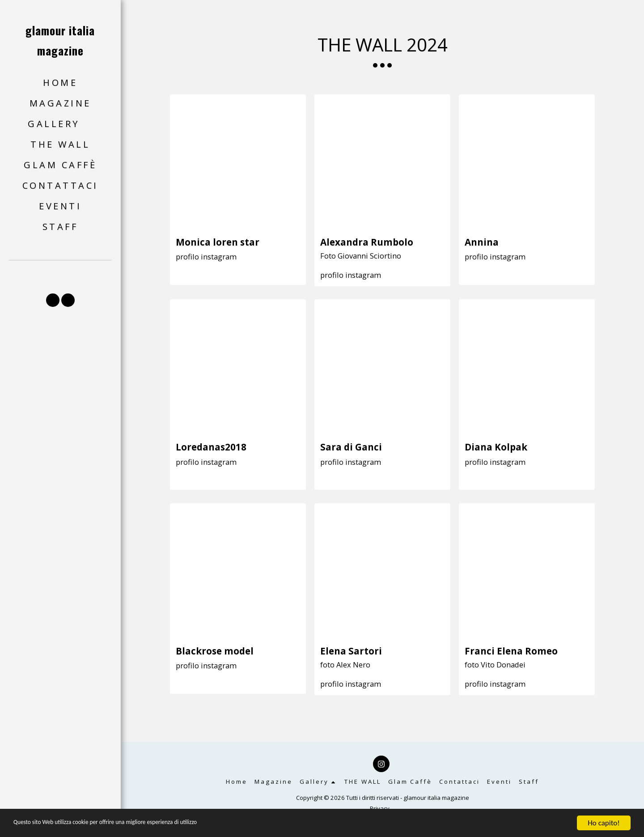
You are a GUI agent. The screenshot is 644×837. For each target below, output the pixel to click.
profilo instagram (206, 257)
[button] (60, 124)
